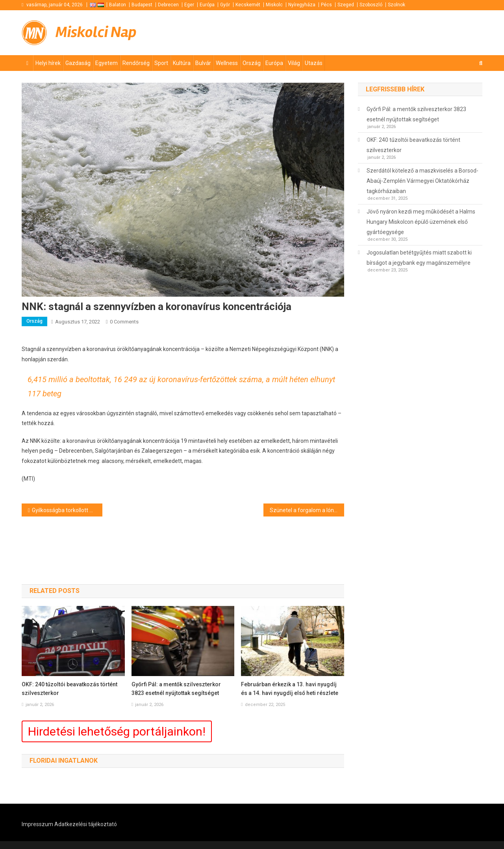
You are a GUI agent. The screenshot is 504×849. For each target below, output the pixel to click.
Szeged (346, 5)
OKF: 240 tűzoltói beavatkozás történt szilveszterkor (69, 689)
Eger (189, 5)
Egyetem (107, 63)
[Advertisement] (388, 32)
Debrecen (168, 5)
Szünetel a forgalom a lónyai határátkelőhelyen (307, 510)
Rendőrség (136, 63)
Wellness (227, 63)
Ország (252, 63)
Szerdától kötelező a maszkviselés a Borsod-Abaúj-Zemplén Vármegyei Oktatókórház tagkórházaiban (422, 181)
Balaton (118, 5)
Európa (207, 5)
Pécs (326, 5)
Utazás (314, 63)
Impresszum (37, 824)
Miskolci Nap (96, 32)
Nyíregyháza (302, 5)
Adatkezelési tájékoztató (86, 824)
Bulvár (203, 63)
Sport (161, 63)
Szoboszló (371, 5)
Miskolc (274, 5)
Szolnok (397, 5)
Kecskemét (248, 5)
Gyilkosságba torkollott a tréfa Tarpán (67, 510)
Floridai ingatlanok (64, 761)
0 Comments (124, 322)
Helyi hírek (48, 63)
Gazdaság (78, 63)
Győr (225, 5)
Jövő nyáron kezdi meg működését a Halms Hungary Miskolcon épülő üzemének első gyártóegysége (421, 222)
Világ (294, 63)
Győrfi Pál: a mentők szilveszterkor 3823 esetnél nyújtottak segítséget (176, 689)
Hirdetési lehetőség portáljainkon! (117, 731)
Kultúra (182, 63)
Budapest (142, 5)
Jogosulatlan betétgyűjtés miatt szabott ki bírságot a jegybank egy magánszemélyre (419, 258)
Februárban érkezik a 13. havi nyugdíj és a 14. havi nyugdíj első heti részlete (290, 689)
